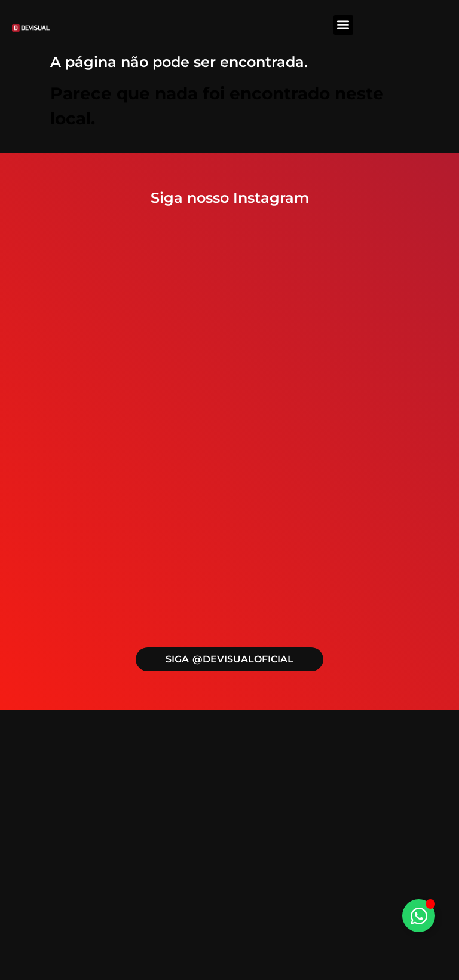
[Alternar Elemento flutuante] (419, 916)
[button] (343, 25)
